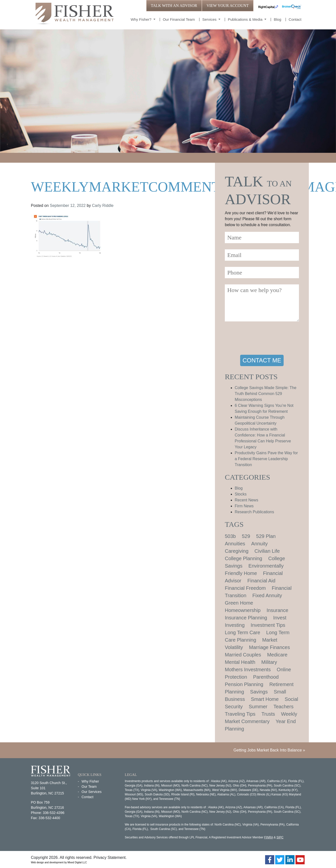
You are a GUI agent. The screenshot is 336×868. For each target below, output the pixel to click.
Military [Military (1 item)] (269, 662)
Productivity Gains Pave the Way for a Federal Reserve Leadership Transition (266, 459)
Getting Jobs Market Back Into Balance (268, 750)
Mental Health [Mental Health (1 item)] (240, 662)
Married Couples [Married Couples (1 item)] (243, 655)
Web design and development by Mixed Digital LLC (59, 862)
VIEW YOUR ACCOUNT (228, 6)
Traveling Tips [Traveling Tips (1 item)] (240, 714)
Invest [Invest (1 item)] (280, 618)
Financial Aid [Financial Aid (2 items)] (261, 581)
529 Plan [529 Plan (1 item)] (266, 536)
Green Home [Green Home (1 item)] (239, 603)
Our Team (89, 787)
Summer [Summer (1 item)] (258, 707)
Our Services (92, 792)
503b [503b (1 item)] (230, 536)
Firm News (244, 506)
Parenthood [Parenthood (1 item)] (266, 677)
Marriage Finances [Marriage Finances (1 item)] (270, 647)
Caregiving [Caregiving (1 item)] (237, 551)
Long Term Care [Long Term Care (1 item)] (242, 632)
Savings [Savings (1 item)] (259, 692)
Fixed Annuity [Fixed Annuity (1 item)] (267, 595)
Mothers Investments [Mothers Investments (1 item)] (248, 670)
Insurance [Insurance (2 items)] (277, 610)
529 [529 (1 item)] (246, 536)
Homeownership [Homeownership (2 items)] (243, 610)
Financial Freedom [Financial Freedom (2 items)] (245, 588)
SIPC (280, 837)
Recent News (246, 500)
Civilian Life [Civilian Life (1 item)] (267, 551)
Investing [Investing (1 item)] (235, 625)
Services (210, 19)
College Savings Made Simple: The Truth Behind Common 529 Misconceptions (266, 394)
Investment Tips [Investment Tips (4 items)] (268, 625)
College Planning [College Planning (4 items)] (243, 558)
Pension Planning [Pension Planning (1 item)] (244, 684)
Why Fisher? (142, 19)
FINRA (268, 837)
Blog (277, 19)
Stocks (241, 494)
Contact (295, 19)
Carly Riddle (103, 206)
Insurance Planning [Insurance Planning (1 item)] (246, 618)
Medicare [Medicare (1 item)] (277, 655)
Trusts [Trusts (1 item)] (268, 714)
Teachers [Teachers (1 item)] (283, 707)
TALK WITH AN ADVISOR (174, 6)
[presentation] (262, 339)
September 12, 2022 (68, 206)
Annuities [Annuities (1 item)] (235, 544)
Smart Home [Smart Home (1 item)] (265, 699)
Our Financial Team (179, 19)
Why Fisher (90, 781)
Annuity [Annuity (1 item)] (260, 544)
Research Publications (254, 512)
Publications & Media (246, 19)
